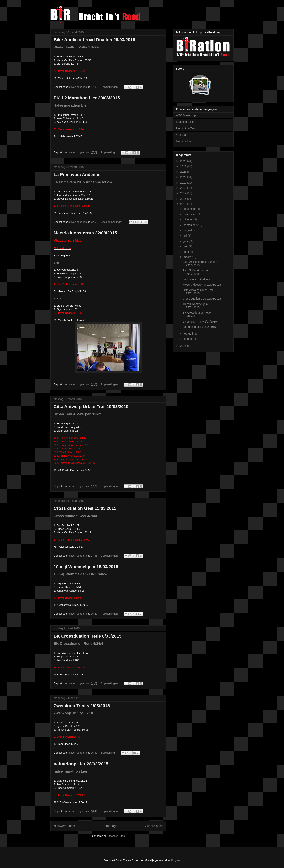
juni (186, 241)
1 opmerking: (109, 152)
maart (187, 257)
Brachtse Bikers (186, 122)
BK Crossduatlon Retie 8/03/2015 (88, 636)
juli (185, 236)
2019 (184, 183)
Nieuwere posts (64, 826)
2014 (184, 346)
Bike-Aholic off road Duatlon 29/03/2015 (94, 40)
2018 (184, 188)
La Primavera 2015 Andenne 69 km (83, 182)
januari (188, 339)
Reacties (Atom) (117, 836)
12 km (57, 299)
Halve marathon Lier (71, 105)
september (190, 225)
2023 (184, 161)
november (190, 214)
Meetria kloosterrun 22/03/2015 (85, 233)
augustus (189, 230)
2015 (184, 204)
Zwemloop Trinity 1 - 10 (73, 713)
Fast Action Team (186, 128)
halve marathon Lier (71, 771)
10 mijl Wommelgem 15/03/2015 (86, 567)
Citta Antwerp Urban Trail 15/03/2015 (91, 407)
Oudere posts (154, 826)
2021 (184, 172)
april (186, 252)
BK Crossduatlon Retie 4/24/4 (78, 644)
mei (186, 246)
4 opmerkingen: (110, 614)
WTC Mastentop (186, 115)
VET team (182, 135)
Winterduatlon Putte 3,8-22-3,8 (79, 47)
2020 (184, 177)
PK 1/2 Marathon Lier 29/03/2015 (87, 98)
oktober (188, 219)
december (190, 209)
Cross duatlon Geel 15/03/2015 (85, 508)
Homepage (110, 826)
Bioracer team (185, 141)
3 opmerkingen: (110, 683)
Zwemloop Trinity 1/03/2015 (82, 706)
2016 (184, 199)
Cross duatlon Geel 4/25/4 (75, 516)
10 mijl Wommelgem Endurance (80, 574)
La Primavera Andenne (77, 175)
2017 (184, 193)
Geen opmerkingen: (112, 222)
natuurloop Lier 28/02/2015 (81, 764)
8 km (57, 263)
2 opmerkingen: (110, 87)
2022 (184, 166)
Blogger (176, 860)
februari (188, 334)
